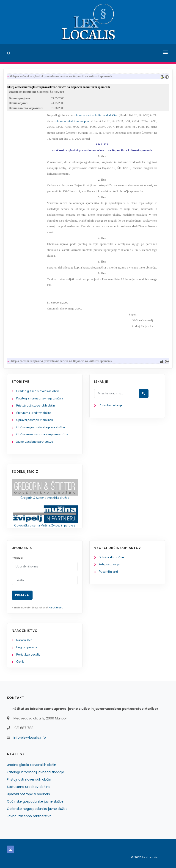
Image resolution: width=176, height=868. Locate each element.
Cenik (20, 662)
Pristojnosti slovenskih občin (36, 406)
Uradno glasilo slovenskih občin (38, 391)
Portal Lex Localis (28, 655)
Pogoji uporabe (27, 647)
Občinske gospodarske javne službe (41, 427)
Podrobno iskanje (111, 405)
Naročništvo (24, 640)
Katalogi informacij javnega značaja (40, 399)
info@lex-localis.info (30, 738)
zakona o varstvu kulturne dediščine (96, 115)
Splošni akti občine (111, 557)
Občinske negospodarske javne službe (42, 434)
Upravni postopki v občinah (35, 420)
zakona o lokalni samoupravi (73, 121)
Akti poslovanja (109, 564)
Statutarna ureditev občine (34, 413)
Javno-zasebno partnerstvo (35, 442)
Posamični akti (108, 572)
